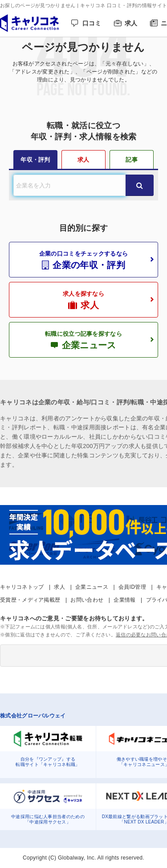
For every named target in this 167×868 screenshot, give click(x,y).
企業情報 (124, 600)
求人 (131, 23)
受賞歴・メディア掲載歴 (30, 600)
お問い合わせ (87, 600)
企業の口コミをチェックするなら (83, 260)
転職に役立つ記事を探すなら (83, 340)
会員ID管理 (132, 587)
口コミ (92, 23)
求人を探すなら (83, 300)
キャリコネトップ (22, 587)
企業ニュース (92, 587)
